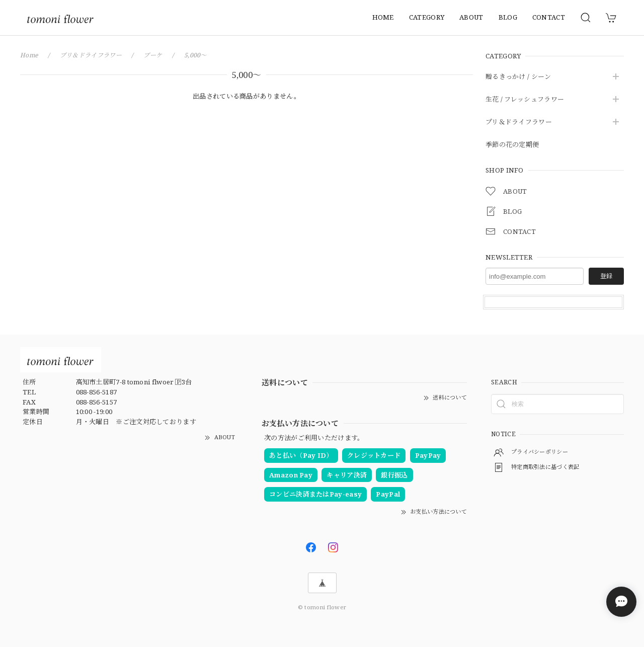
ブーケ (154, 55)
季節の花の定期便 (512, 145)
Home (29, 55)
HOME (383, 17)
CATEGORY (427, 17)
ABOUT (471, 17)
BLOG (508, 17)
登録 (606, 276)
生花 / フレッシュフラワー (525, 100)
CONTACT (549, 17)
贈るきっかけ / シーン (518, 77)
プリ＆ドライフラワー (519, 122)
